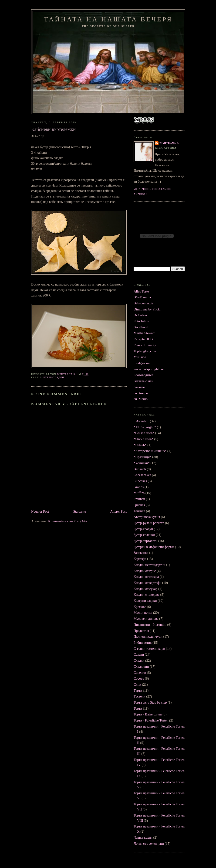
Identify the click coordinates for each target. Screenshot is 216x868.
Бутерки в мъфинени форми (154, 547)
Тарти (138, 691)
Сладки (139, 660)
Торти (138, 708)
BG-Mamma (142, 297)
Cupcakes (140, 481)
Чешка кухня (143, 837)
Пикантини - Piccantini (150, 625)
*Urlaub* (140, 445)
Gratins (139, 487)
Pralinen (139, 499)
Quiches (139, 505)
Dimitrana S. (169, 143)
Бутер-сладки (54, 377)
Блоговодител (143, 375)
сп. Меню (141, 399)
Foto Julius (141, 321)
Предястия (141, 631)
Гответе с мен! (144, 381)
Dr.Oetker (140, 315)
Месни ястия (143, 613)
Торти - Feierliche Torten (151, 720)
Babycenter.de (143, 303)
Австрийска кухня (147, 517)
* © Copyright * (145, 427)
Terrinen (139, 511)
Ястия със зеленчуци (149, 844)
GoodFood (141, 327)
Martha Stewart (144, 333)
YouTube (140, 357)
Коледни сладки (145, 601)
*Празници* (142, 457)
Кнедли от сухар (145, 589)
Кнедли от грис (145, 571)
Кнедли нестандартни (149, 565)
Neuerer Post (40, 511)
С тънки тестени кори (149, 649)
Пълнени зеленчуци (148, 637)
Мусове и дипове (146, 619)
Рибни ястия (143, 643)
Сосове (139, 678)
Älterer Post (118, 511)
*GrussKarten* (144, 433)
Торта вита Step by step (150, 702)
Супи (137, 684)
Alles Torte (141, 291)
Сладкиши (141, 667)
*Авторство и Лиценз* (150, 451)
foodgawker (142, 363)
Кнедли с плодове (147, 595)
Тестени (139, 696)
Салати (139, 654)
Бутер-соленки (144, 535)
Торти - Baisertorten (148, 714)
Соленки (140, 673)
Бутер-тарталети (145, 541)
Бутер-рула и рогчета (149, 523)
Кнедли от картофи (147, 583)
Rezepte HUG (143, 339)
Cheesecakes (142, 475)
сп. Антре (141, 393)
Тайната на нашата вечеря (108, 19)
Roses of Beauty (145, 345)
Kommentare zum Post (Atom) (69, 521)
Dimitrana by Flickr (147, 309)
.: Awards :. (141, 421)
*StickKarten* (143, 439)
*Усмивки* (142, 463)
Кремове (140, 607)
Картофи (140, 559)
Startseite (80, 511)
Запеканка (141, 553)
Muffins (139, 493)
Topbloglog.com (145, 351)
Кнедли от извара (146, 577)
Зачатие (139, 387)
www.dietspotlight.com (150, 369)
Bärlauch (140, 469)
